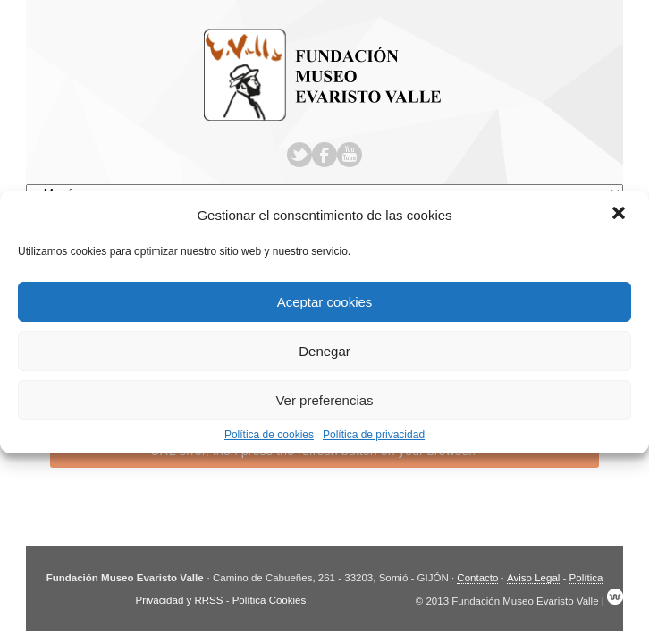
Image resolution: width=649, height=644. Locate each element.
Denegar (324, 351)
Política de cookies (269, 435)
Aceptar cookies (325, 302)
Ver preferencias (324, 400)
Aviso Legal (533, 578)
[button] (620, 215)
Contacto (477, 578)
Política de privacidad (374, 435)
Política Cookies (270, 600)
